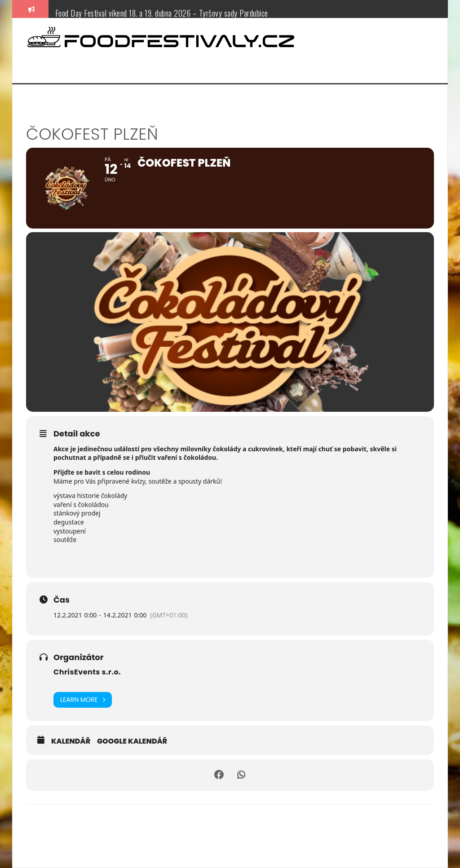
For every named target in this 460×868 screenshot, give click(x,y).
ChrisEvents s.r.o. (87, 672)
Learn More (83, 700)
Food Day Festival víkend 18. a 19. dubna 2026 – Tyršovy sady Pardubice (162, 13)
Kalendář (71, 741)
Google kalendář (132, 741)
